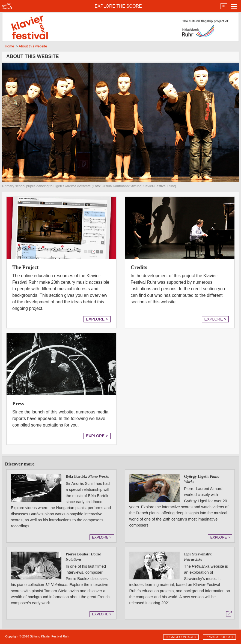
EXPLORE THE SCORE (118, 6)
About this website (33, 46)
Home (10, 46)
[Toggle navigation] (234, 6)
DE (224, 6)
